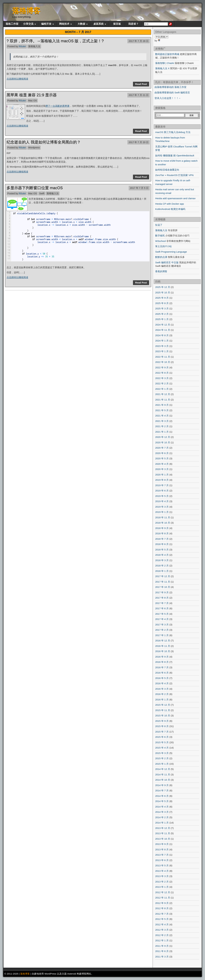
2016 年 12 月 (163, 641)
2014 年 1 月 (162, 823)
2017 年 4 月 (162, 619)
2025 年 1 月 (162, 319)
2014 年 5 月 (162, 801)
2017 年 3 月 (162, 625)
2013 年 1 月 (162, 887)
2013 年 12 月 (163, 828)
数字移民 (160, 236)
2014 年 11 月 (163, 774)
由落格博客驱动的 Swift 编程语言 (172, 92)
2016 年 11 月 (163, 646)
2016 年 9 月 (162, 657)
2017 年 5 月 (162, 614)
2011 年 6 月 (162, 951)
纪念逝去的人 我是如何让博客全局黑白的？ (44, 142)
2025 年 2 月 (162, 314)
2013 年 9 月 (162, 844)
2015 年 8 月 (162, 726)
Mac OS (33, 100)
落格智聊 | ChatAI (165, 63)
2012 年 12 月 (163, 892)
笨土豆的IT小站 (163, 246)
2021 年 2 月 (162, 426)
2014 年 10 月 (163, 780)
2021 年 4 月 (162, 416)
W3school (160, 241)
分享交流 (28, 24)
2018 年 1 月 (162, 571)
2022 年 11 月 (163, 357)
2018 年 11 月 (163, 517)
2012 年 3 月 (162, 930)
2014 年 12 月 (163, 769)
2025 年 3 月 (162, 308)
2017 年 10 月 (163, 587)
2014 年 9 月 (162, 785)
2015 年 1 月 (162, 764)
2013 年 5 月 (162, 865)
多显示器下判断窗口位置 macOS (35, 188)
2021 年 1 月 (162, 432)
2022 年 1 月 (162, 389)
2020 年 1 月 (162, 475)
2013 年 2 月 (162, 882)
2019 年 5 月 (162, 496)
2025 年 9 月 (162, 298)
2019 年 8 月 (162, 480)
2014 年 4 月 (162, 807)
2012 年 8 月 (162, 908)
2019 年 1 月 (162, 512)
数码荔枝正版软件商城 (167, 54)
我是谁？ (133, 24)
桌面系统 (98, 24)
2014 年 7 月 (162, 790)
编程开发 (46, 24)
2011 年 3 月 (162, 957)
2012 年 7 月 (162, 914)
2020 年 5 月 (162, 458)
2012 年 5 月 (162, 919)
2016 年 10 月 (163, 651)
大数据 (81, 24)
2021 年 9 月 (162, 405)
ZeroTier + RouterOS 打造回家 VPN (174, 175)
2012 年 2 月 (162, 935)
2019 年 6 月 (162, 491)
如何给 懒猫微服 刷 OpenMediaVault (175, 155)
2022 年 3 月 (162, 378)
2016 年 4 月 (162, 683)
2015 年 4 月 (162, 748)
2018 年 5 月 (162, 550)
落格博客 (26, 11)
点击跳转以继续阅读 (17, 79)
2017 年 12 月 (163, 576)
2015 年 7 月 (162, 732)
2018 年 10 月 (163, 523)
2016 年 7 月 (162, 667)
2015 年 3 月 (162, 753)
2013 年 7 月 (162, 855)
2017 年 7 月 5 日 (139, 188)
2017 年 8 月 (162, 598)
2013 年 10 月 (163, 839)
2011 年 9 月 (162, 946)
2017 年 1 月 (162, 635)
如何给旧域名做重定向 (167, 170)
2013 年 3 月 (162, 876)
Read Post (141, 84)
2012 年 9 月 (162, 903)
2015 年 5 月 (162, 742)
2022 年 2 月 (162, 383)
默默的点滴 (161, 257)
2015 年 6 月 (162, 737)
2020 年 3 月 (162, 469)
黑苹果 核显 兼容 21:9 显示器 (32, 95)
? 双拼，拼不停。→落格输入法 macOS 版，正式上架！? (55, 41)
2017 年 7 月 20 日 (139, 142)
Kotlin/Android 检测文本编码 (170, 209)
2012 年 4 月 (162, 924)
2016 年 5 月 (162, 678)
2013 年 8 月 (162, 849)
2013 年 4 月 (162, 871)
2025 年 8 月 (162, 303)
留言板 (117, 24)
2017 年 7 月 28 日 (139, 41)
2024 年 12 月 (163, 325)
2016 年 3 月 (162, 689)
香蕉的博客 (161, 271)
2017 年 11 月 (163, 582)
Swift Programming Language (171, 252)
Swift (42, 193)
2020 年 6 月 (162, 453)
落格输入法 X (162, 68)
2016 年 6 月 (162, 673)
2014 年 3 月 (162, 812)
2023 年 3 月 (162, 346)
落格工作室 (12, 24)
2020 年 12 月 (163, 437)
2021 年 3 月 (162, 421)
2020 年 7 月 (162, 448)
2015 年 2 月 (162, 758)
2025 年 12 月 (163, 287)
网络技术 (64, 24)
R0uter (22, 46)
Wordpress (34, 147)
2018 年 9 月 (162, 528)
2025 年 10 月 (163, 292)
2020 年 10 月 (163, 442)
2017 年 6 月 (162, 608)
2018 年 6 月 (162, 544)
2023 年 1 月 (162, 351)
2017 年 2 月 (162, 630)
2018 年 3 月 (162, 560)
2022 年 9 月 (162, 367)
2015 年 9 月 (162, 721)
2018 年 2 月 (162, 566)
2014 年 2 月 (162, 817)
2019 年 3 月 (162, 507)
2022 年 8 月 (162, 373)
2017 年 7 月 (162, 603)
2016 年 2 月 (162, 694)
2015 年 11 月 (163, 710)
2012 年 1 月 (162, 940)
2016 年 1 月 (162, 700)
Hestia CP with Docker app (170, 204)
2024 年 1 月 (162, 341)
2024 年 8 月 (162, 335)
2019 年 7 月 (162, 485)
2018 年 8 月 (162, 533)
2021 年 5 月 (162, 410)
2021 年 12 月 (163, 394)
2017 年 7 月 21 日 (139, 95)
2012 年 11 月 (163, 898)
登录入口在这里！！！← (168, 98)
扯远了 (159, 225)
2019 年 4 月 (162, 501)
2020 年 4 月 (162, 464)
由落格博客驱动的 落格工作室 (170, 87)
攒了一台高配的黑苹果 (57, 106)
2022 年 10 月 (163, 362)
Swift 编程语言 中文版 (167, 262)
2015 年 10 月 (163, 715)
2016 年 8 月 (162, 662)
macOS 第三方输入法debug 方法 (173, 132)
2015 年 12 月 (163, 705)
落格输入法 (34, 46)
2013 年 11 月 (163, 833)
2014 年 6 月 (162, 796)
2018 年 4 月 (162, 555)
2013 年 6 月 (162, 860)
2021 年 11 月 (163, 400)
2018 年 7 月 (162, 539)
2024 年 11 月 (163, 330)
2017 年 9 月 (162, 592)
